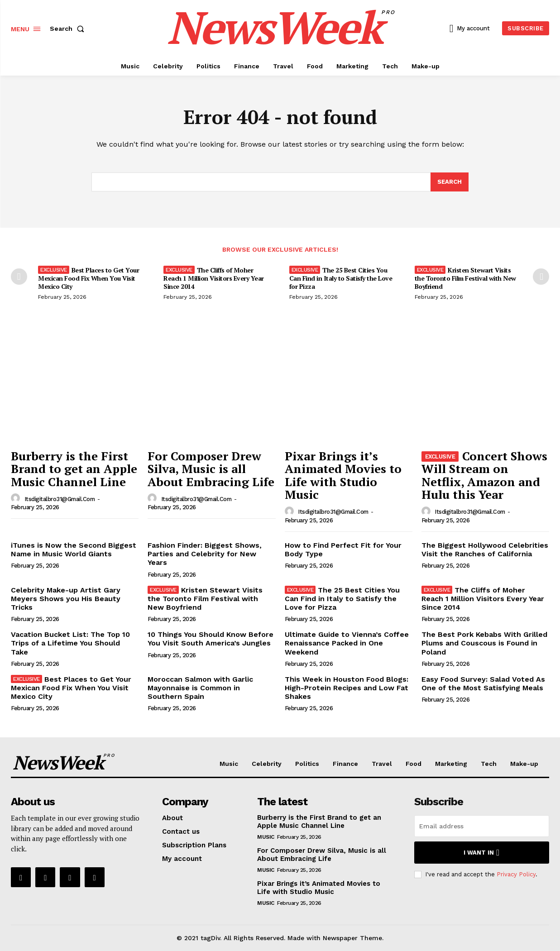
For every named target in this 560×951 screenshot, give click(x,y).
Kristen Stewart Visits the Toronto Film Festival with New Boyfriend (465, 278)
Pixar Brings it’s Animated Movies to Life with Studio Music (343, 475)
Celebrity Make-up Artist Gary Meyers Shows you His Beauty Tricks (66, 599)
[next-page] (541, 277)
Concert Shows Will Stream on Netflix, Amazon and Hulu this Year (485, 475)
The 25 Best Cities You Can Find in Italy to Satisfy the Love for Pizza (341, 278)
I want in (481, 853)
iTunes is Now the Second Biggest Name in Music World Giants (74, 550)
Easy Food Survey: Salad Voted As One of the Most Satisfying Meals (483, 683)
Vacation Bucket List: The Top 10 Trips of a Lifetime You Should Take (70, 643)
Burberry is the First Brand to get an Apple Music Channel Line (74, 469)
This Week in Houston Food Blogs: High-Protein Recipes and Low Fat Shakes (347, 688)
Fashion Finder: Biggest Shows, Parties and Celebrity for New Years (205, 554)
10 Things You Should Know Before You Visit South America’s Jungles (211, 639)
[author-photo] (17, 498)
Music (266, 837)
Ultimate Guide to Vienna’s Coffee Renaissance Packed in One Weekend (347, 643)
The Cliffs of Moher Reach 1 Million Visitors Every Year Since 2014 (214, 278)
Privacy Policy (516, 874)
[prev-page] (19, 277)
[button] (69, 29)
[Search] (450, 182)
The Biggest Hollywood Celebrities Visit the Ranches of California (485, 550)
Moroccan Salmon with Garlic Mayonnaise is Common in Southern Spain (200, 688)
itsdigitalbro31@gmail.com (60, 499)
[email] (482, 826)
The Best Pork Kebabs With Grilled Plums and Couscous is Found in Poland (484, 643)
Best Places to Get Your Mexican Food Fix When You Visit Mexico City (89, 278)
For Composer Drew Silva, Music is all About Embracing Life (211, 469)
